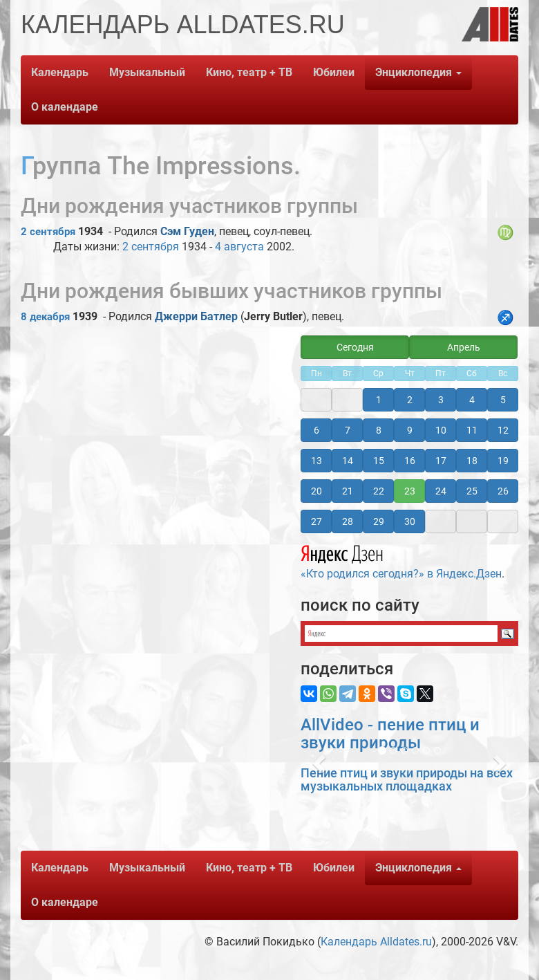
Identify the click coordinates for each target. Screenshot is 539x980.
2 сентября (48, 232)
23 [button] (410, 491)
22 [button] (379, 491)
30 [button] (410, 521)
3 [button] (441, 400)
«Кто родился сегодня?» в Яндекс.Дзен (401, 560)
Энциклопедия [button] (418, 72)
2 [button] (410, 400)
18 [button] (472, 461)
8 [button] (379, 430)
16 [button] (410, 461)
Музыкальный (147, 72)
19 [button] (503, 461)
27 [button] (316, 521)
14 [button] (348, 461)
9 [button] (410, 430)
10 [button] (441, 430)
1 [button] (379, 400)
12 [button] (503, 430)
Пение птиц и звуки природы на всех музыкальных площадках (407, 780)
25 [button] (472, 491)
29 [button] (379, 521)
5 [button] (503, 400)
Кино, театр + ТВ (249, 72)
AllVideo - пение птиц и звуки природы (390, 734)
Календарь (60, 72)
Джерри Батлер (196, 316)
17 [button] (441, 461)
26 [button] (503, 491)
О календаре (65, 107)
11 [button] (472, 430)
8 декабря (45, 317)
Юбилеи (334, 72)
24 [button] (441, 491)
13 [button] (316, 461)
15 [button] (379, 461)
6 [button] (316, 430)
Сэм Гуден (187, 231)
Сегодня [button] (355, 347)
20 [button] (316, 491)
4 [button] (472, 400)
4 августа (239, 247)
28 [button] (348, 521)
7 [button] (348, 430)
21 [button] (348, 491)
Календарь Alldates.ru (376, 942)
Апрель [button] (464, 347)
